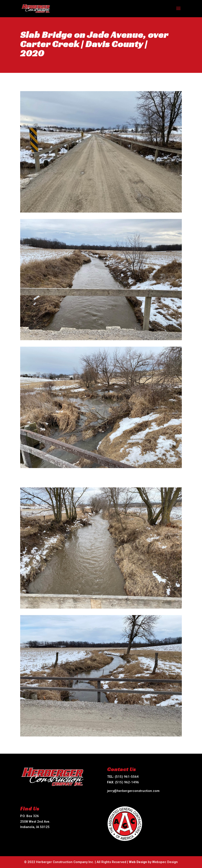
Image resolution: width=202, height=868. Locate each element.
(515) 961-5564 (127, 777)
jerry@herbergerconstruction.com (133, 791)
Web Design (138, 862)
